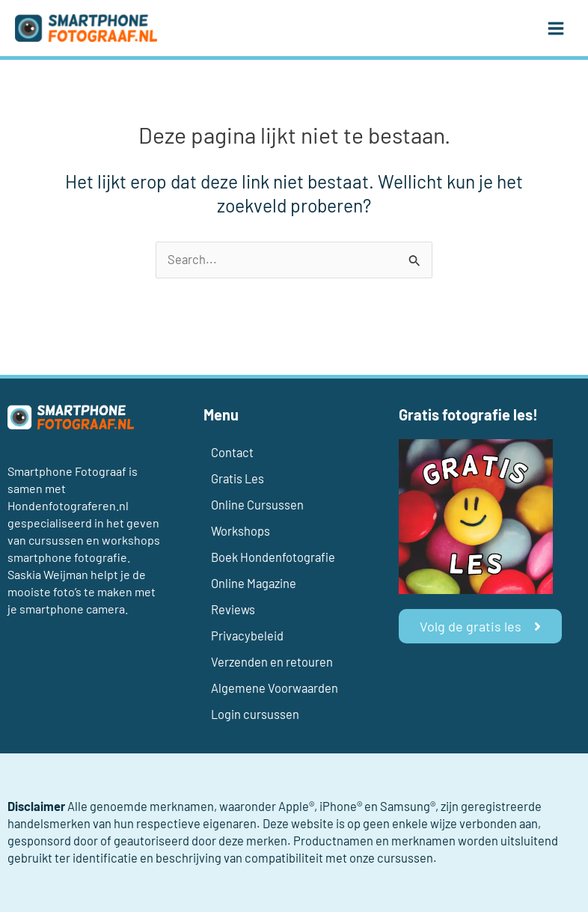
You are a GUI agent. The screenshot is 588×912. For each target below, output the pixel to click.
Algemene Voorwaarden (275, 688)
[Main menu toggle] (555, 28)
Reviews (233, 609)
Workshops (241, 531)
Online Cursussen (257, 505)
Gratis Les (238, 478)
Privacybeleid (247, 636)
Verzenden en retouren (272, 662)
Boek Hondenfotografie (273, 557)
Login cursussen (255, 714)
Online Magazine (254, 583)
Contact (232, 452)
